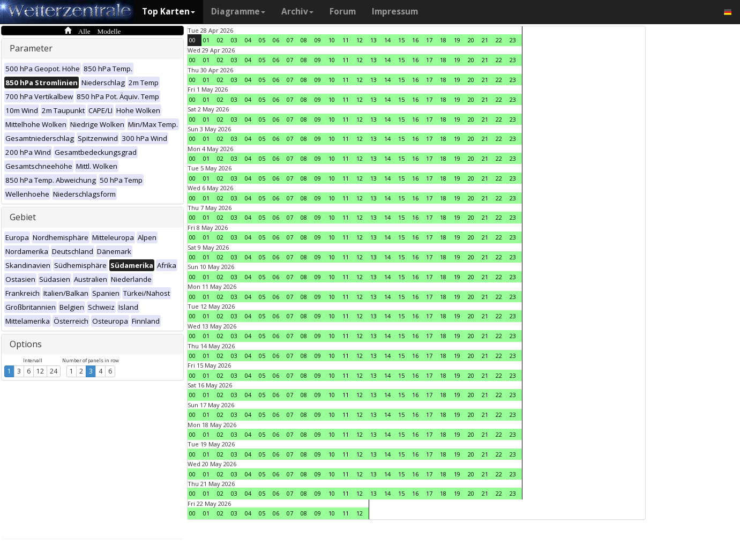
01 (206, 40)
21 (485, 40)
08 (304, 40)
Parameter (31, 48)
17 (429, 40)
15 (401, 40)
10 (332, 40)
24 (54, 371)
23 (513, 40)
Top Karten (169, 12)
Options (26, 344)
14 (387, 40)
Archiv (297, 12)
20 (471, 40)
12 (40, 371)
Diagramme (238, 12)
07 (290, 40)
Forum (343, 12)
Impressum (395, 12)
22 (499, 40)
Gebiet (23, 217)
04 (248, 40)
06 (276, 40)
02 (220, 40)
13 (373, 40)
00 (192, 40)
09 (318, 40)
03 (234, 40)
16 (415, 40)
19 (457, 40)
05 (262, 40)
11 (346, 40)
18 (443, 40)
